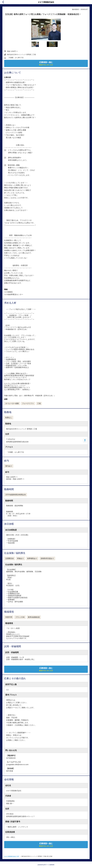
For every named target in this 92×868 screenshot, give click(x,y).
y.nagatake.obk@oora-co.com (17, 764)
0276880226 (11, 758)
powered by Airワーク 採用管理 (46, 865)
